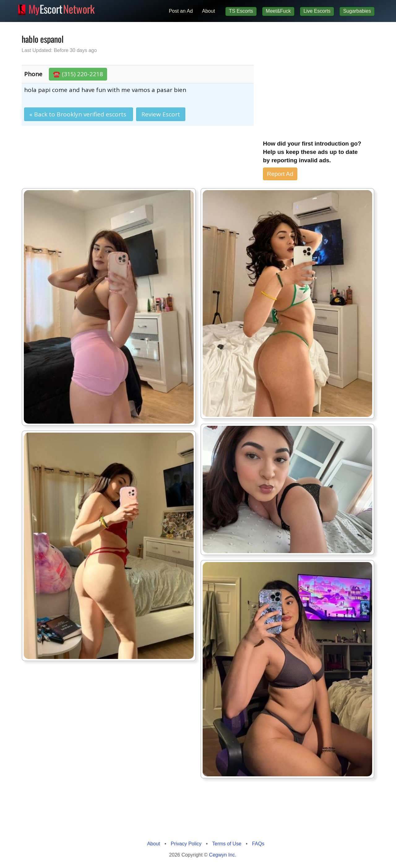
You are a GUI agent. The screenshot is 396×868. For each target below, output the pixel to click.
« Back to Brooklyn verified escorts (79, 114)
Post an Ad (181, 11)
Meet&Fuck (278, 11)
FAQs (258, 844)
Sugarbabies (357, 11)
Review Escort (161, 114)
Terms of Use (227, 844)
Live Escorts (317, 11)
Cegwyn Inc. (223, 855)
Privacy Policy (186, 844)
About (209, 11)
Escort (62, 8)
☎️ (78, 74)
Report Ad (280, 174)
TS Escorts (241, 11)
